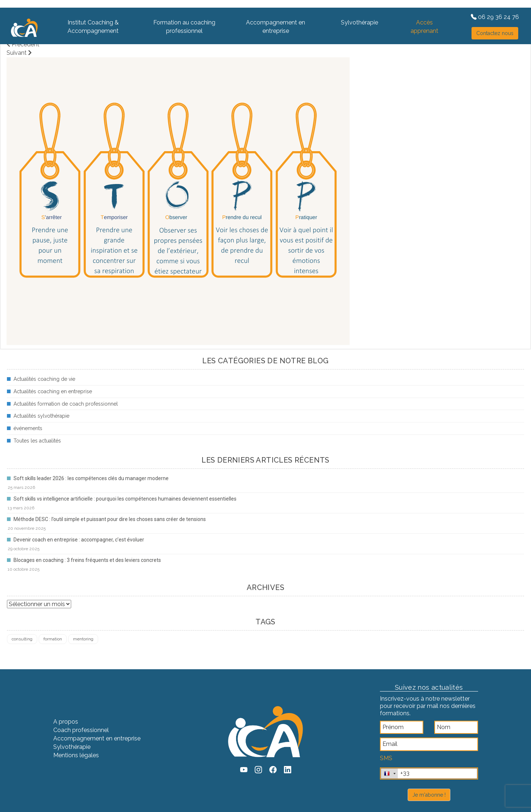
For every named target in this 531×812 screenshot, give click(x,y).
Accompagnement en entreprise (276, 27)
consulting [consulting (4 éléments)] (22, 639)
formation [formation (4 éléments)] (53, 639)
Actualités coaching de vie (44, 379)
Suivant (19, 53)
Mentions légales (76, 755)
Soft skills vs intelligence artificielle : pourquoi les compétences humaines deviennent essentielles (125, 499)
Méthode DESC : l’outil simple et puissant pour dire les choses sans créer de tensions (110, 519)
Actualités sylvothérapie (41, 416)
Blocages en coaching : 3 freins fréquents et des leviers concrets (87, 560)
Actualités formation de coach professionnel (66, 404)
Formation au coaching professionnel (184, 27)
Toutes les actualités (37, 441)
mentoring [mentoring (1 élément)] (83, 639)
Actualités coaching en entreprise (53, 391)
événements (28, 428)
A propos (66, 722)
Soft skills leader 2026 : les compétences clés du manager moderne (91, 478)
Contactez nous (495, 33)
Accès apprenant (424, 27)
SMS (386, 758)
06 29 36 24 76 (495, 17)
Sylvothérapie (359, 22)
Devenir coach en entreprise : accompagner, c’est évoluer (79, 540)
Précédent (23, 44)
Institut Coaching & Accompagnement (93, 27)
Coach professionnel (81, 730)
